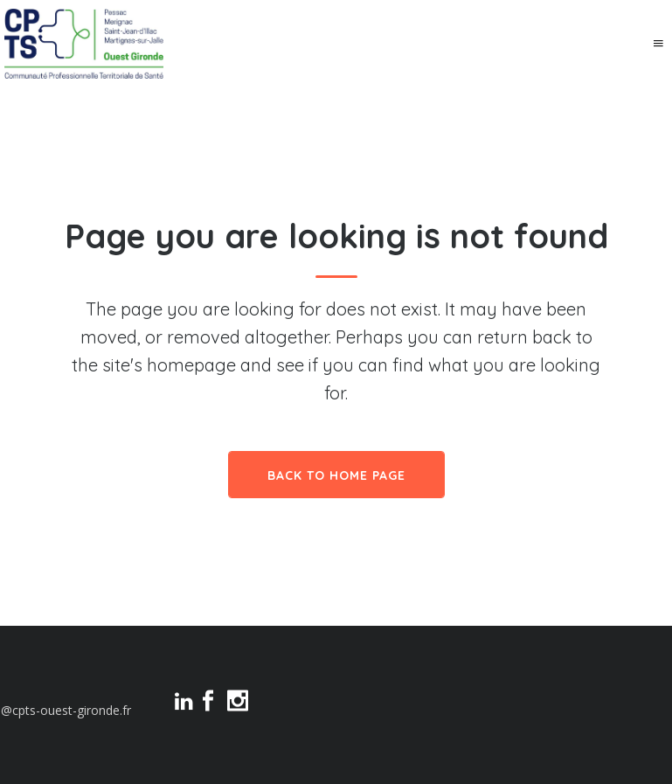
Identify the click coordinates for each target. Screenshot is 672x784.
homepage (191, 365)
